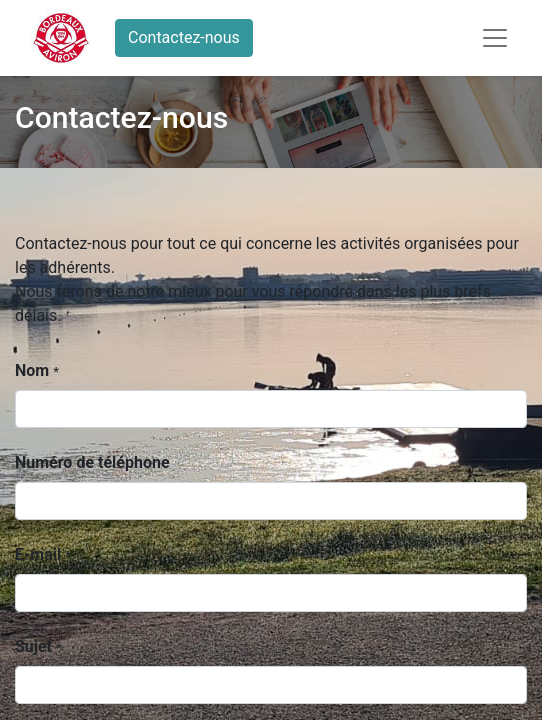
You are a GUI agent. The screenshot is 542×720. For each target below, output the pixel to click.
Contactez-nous (184, 37)
